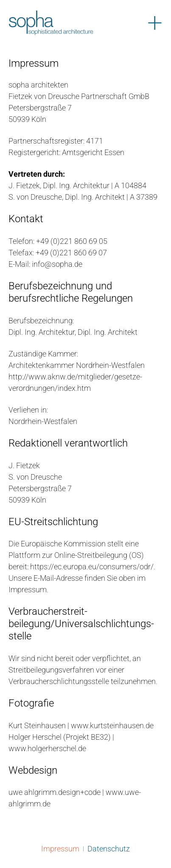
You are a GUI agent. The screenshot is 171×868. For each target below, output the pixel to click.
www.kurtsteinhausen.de (111, 725)
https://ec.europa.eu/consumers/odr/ (92, 567)
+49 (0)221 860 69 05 (72, 241)
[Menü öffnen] (155, 23)
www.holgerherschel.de (47, 748)
